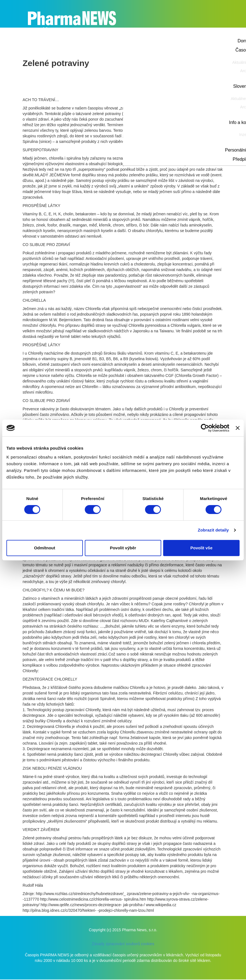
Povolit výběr (123, 548)
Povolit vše (202, 548)
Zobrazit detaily (213, 530)
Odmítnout (45, 548)
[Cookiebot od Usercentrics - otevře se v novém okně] (205, 428)
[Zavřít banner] (238, 428)
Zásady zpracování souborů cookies (123, 944)
